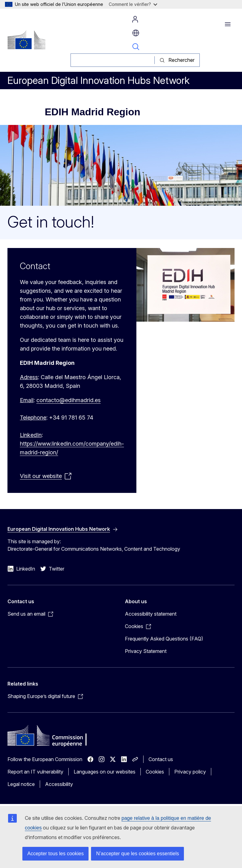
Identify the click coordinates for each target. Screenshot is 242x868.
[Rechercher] (113, 60)
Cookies (155, 772)
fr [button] (136, 33)
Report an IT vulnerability (35, 772)
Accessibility (59, 784)
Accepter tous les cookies (55, 854)
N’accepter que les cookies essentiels (137, 854)
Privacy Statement (146, 651)
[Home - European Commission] (26, 40)
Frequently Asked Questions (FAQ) (164, 639)
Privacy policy (190, 772)
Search (136, 47)
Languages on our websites (105, 772)
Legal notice (21, 784)
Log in (135, 19)
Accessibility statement (151, 614)
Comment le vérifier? (133, 4)
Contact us (161, 759)
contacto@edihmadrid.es (68, 400)
